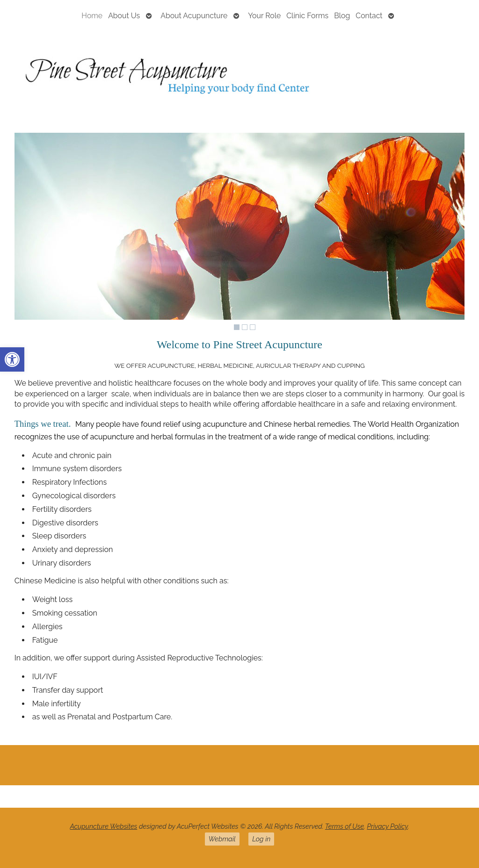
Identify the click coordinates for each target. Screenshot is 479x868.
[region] (240, 234)
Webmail (222, 839)
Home (92, 16)
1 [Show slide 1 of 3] (237, 327)
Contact (369, 16)
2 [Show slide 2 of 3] (245, 327)
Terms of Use (345, 826)
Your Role (264, 16)
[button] (12, 359)
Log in (261, 839)
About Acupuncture (194, 16)
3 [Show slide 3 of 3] (253, 327)
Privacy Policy (387, 826)
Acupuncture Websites (103, 826)
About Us (124, 16)
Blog (342, 16)
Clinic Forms (307, 16)
